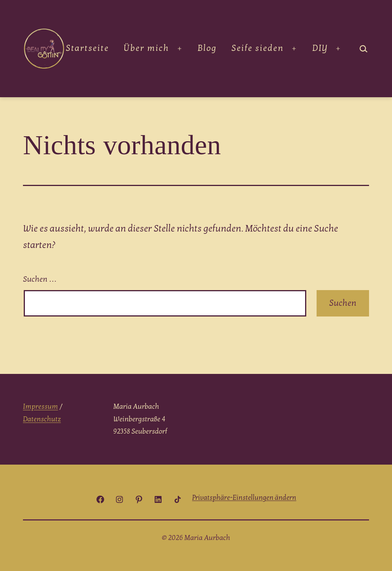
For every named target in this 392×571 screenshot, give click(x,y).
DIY (320, 48)
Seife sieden (258, 48)
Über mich (146, 48)
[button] (244, 498)
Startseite (87, 48)
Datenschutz (42, 419)
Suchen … (40, 279)
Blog (207, 48)
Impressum (40, 407)
